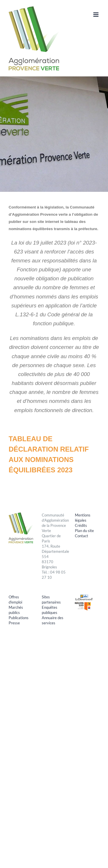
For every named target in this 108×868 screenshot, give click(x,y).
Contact (82, 536)
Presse (14, 623)
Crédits (81, 525)
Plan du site (84, 531)
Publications (19, 618)
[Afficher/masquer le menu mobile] (96, 15)
